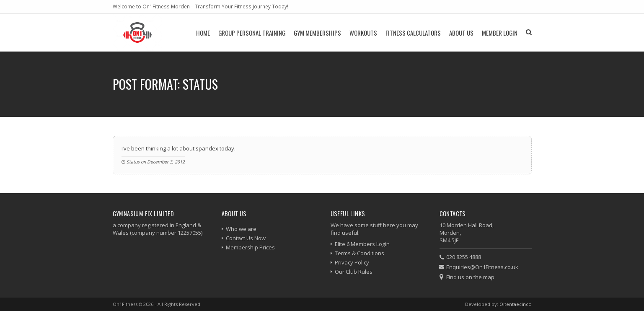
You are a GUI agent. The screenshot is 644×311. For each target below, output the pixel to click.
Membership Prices (250, 247)
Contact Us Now (246, 238)
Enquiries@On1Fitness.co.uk (482, 267)
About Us (461, 33)
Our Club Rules (354, 272)
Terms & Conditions (360, 253)
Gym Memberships (317, 33)
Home (203, 33)
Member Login (500, 33)
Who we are (241, 229)
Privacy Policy (352, 262)
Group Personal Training (252, 33)
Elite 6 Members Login (362, 244)
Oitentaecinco (516, 304)
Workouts (363, 33)
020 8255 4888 (464, 257)
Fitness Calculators (413, 33)
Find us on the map (470, 277)
